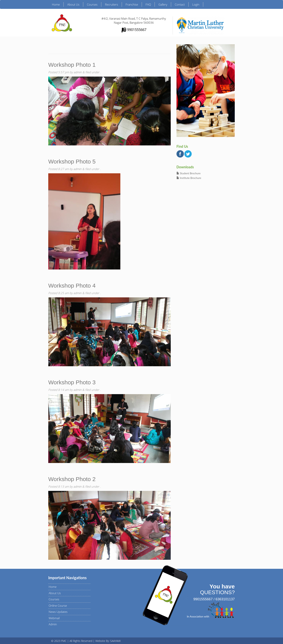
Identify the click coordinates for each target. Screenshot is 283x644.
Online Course (58, 606)
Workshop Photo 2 (72, 479)
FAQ (148, 4)
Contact (180, 4)
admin (78, 72)
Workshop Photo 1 (72, 65)
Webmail (54, 618)
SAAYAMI (115, 641)
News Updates (58, 612)
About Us (73, 4)
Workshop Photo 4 (72, 286)
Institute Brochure (189, 178)
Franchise (132, 4)
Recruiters (112, 4)
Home (56, 4)
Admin (53, 624)
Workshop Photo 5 (72, 161)
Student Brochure (189, 173)
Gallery (163, 4)
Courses (92, 4)
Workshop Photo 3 (72, 382)
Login (196, 4)
